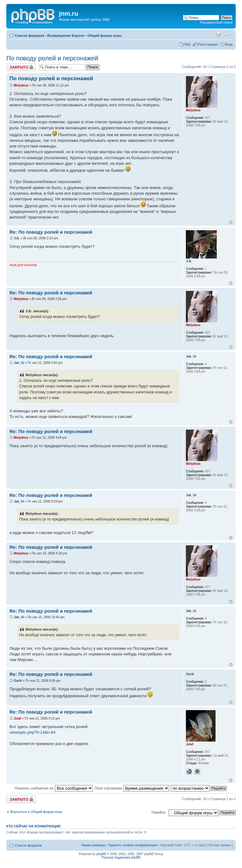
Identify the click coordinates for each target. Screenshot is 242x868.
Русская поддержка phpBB (121, 857)
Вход (229, 44)
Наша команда (93, 845)
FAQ (187, 44)
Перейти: (159, 812)
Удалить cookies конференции (133, 845)
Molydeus (21, 85)
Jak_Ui (19, 363)
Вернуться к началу (231, 223)
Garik (18, 681)
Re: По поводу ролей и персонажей (51, 232)
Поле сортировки (132, 788)
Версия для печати (218, 34)
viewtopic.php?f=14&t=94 (32, 732)
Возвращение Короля (66, 36)
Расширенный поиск (216, 22)
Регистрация (208, 44)
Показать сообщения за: (54, 788)
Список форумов (29, 36)
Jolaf (17, 718)
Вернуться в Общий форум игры (36, 812)
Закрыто (21, 67)
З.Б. (17, 238)
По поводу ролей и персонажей (52, 58)
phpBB (101, 854)
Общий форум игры (104, 36)
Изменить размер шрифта (228, 34)
